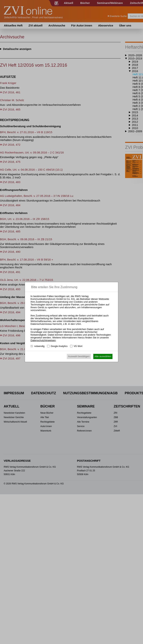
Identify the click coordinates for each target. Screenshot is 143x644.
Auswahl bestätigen (79, 356)
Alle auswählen (103, 356)
